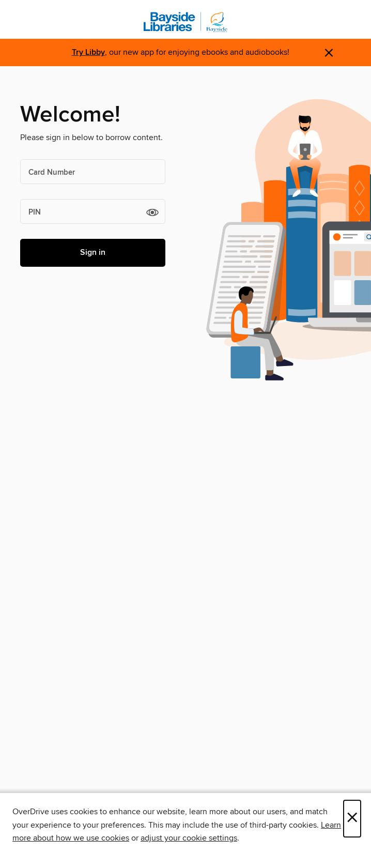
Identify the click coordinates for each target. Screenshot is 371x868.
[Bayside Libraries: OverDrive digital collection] (185, 22)
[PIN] (93, 211)
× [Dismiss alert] (329, 53)
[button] (152, 212)
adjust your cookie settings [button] (189, 838)
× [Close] (352, 819)
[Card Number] (93, 172)
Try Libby (88, 52)
